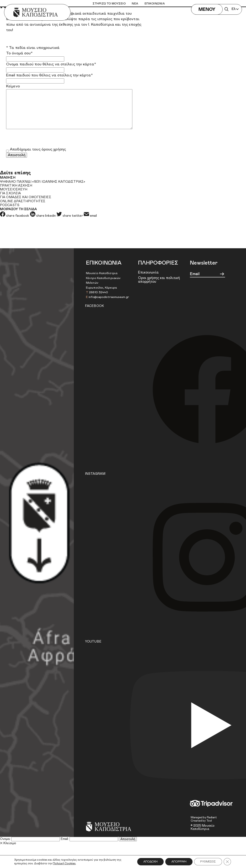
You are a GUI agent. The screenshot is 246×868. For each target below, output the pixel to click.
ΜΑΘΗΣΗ (8, 178)
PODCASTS (10, 205)
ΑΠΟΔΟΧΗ (150, 862)
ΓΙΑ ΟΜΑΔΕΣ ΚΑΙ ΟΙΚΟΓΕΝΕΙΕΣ (26, 197)
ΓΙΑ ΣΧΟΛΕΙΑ (10, 193)
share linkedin (43, 216)
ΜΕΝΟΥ (207, 10)
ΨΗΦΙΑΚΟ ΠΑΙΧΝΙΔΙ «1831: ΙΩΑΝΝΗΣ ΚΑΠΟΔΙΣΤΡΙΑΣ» (43, 182)
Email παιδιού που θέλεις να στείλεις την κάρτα (49, 75)
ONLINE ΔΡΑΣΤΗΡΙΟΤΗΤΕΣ (23, 201)
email (90, 216)
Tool (209, 821)
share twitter (70, 216)
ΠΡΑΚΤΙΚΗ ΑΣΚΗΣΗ (16, 186)
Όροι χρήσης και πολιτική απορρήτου (159, 280)
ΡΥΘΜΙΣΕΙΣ (208, 862)
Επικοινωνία (148, 273)
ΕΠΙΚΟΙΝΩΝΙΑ (155, 4)
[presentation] (37, 139)
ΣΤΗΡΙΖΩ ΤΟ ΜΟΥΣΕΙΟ (109, 4)
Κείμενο (13, 86)
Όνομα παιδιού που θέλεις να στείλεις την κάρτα (51, 64)
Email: (65, 839)
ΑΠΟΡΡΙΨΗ (179, 862)
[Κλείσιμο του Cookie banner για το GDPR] (227, 862)
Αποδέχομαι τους (38, 149)
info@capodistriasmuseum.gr (109, 297)
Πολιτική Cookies (64, 864)
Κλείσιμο (8, 843)
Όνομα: (5, 839)
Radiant (212, 817)
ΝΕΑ (135, 4)
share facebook (15, 216)
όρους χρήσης (54, 149)
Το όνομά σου (19, 53)
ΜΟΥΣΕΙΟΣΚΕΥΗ (14, 189)
